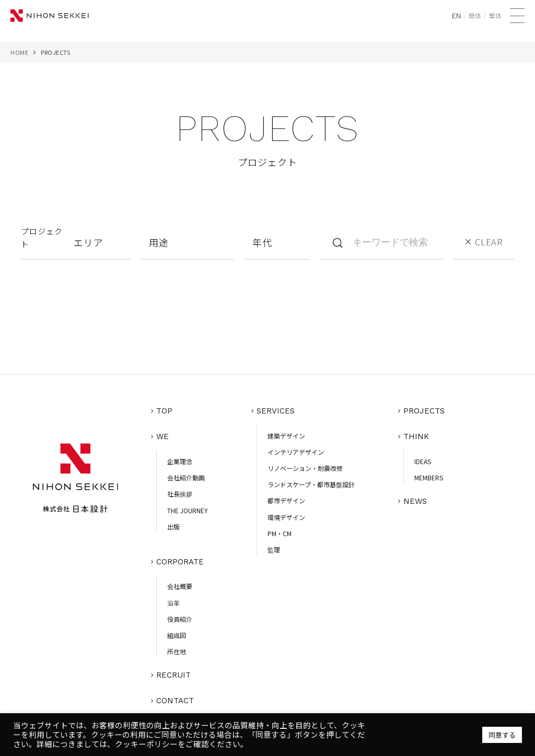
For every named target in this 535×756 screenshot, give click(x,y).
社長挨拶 (180, 491)
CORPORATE (181, 559)
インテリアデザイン (296, 450)
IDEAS (423, 458)
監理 (274, 548)
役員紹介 (180, 615)
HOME (19, 52)
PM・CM (280, 532)
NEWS (416, 497)
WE (163, 434)
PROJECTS (424, 410)
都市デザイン (287, 499)
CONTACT (176, 695)
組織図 (177, 632)
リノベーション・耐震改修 (306, 466)
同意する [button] (502, 735)
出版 (174, 523)
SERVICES (276, 410)
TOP (165, 410)
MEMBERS (429, 474)
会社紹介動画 (187, 474)
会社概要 (180, 583)
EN (456, 16)
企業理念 (180, 458)
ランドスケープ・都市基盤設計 (312, 483)
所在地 (177, 648)
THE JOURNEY (188, 507)
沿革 (174, 599)
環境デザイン (287, 515)
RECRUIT (174, 671)
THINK (417, 434)
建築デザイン (287, 434)
